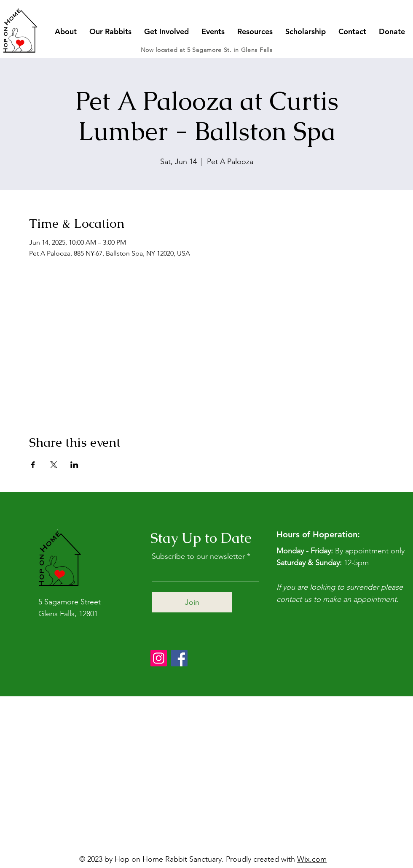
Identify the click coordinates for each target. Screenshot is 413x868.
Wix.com (312, 859)
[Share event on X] (54, 465)
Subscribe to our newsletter (198, 556)
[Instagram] (159, 658)
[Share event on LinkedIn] (74, 465)
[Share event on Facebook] (33, 465)
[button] (66, 32)
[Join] (192, 602)
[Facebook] (179, 658)
